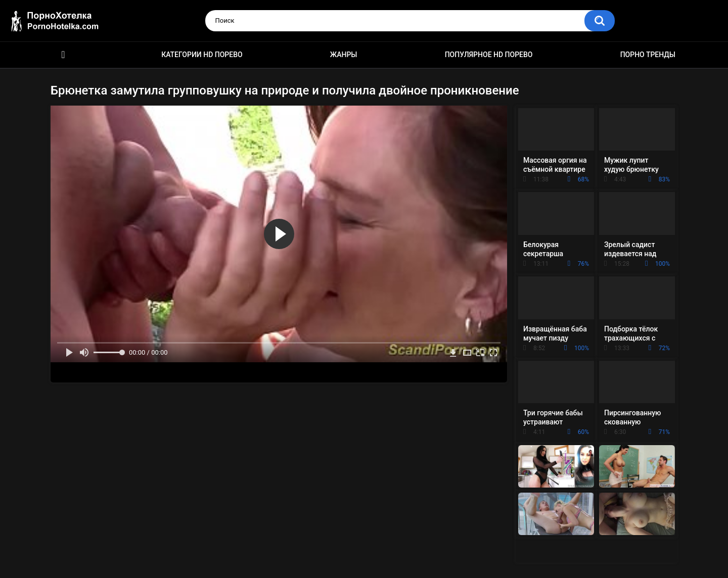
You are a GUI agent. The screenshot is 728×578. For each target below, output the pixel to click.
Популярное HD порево (489, 55)
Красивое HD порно (63, 55)
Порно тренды (648, 55)
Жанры (344, 55)
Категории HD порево (202, 55)
